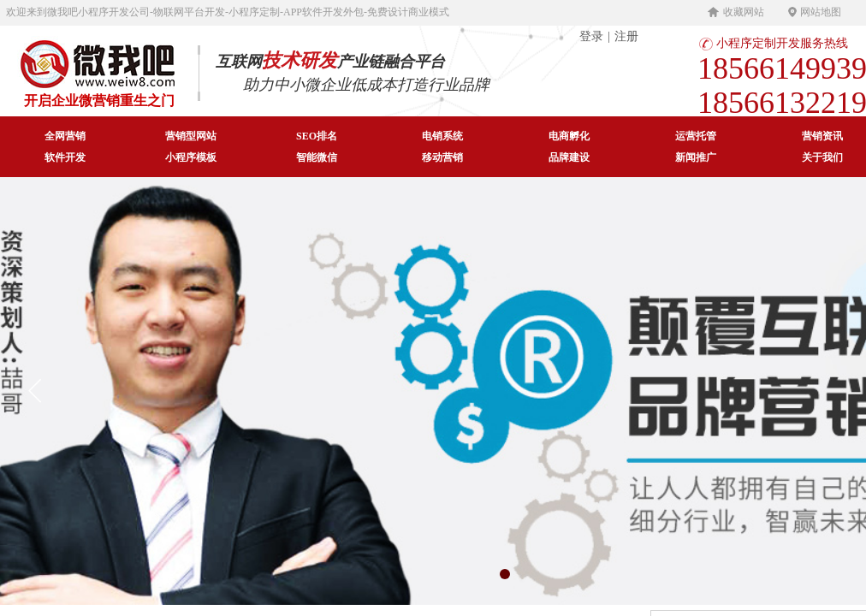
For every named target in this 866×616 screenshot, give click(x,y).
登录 (591, 36)
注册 (626, 36)
